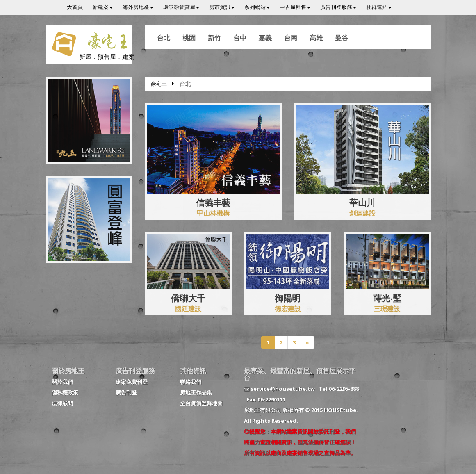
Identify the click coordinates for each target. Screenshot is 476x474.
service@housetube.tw (279, 389)
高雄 (316, 38)
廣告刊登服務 (338, 7)
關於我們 (62, 382)
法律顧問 (62, 403)
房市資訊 (222, 7)
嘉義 (265, 38)
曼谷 (342, 38)
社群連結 (379, 7)
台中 (240, 38)
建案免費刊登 (132, 382)
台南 (291, 38)
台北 (164, 38)
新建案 (103, 7)
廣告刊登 (126, 392)
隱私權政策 (65, 392)
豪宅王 (159, 84)
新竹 (214, 38)
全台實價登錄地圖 (201, 403)
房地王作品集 (196, 392)
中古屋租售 (295, 7)
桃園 (189, 38)
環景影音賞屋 (181, 7)
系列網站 (257, 7)
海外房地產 (138, 7)
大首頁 (75, 7)
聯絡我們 (191, 382)
